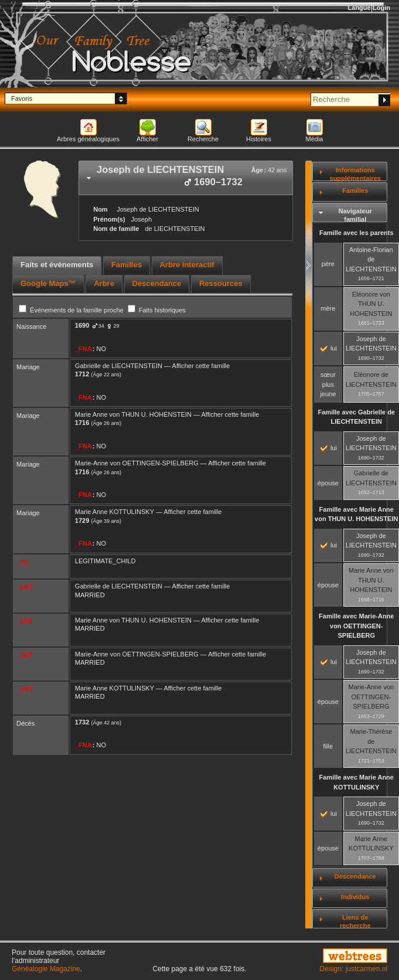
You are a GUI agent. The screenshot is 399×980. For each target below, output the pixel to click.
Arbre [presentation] (104, 283)
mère (328, 308)
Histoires (259, 139)
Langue (359, 8)
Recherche (203, 139)
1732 (82, 722)
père (328, 264)
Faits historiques (157, 310)
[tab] (186, 178)
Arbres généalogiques (88, 139)
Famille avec (357, 417)
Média (315, 139)
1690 (82, 325)
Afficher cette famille (201, 366)
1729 (82, 520)
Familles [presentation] (127, 265)
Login (381, 8)
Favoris (22, 98)
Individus (355, 897)
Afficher (147, 139)
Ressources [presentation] (221, 283)
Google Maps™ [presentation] (48, 283)
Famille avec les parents (357, 233)
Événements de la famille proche (72, 310)
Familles (355, 190)
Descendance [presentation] (157, 283)
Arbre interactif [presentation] (187, 265)
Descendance (355, 876)
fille (328, 746)
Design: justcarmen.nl (354, 969)
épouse (328, 483)
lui (329, 348)
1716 (82, 423)
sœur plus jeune (328, 384)
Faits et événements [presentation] (57, 265)
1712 (82, 374)
